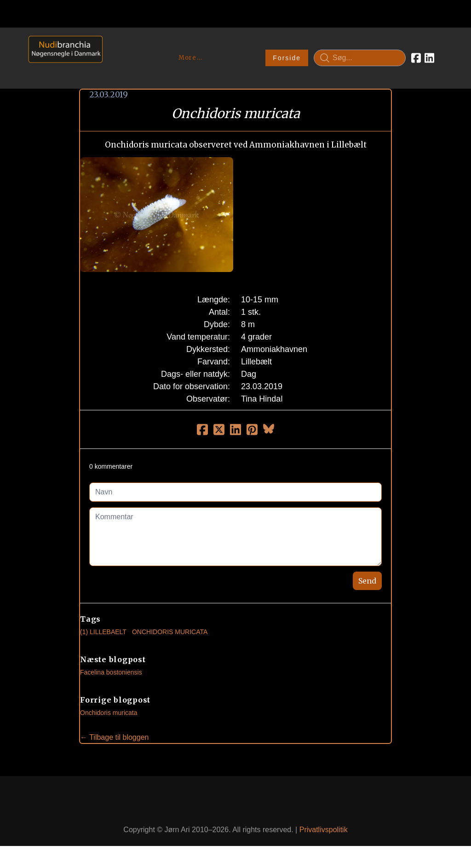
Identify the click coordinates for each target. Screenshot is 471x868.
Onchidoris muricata (109, 713)
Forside (287, 58)
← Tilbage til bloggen (114, 737)
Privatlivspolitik (324, 830)
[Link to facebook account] (416, 58)
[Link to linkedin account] (429, 58)
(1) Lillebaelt (103, 632)
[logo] (62, 58)
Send (367, 581)
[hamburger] (114, 45)
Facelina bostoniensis (111, 672)
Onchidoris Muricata (170, 632)
